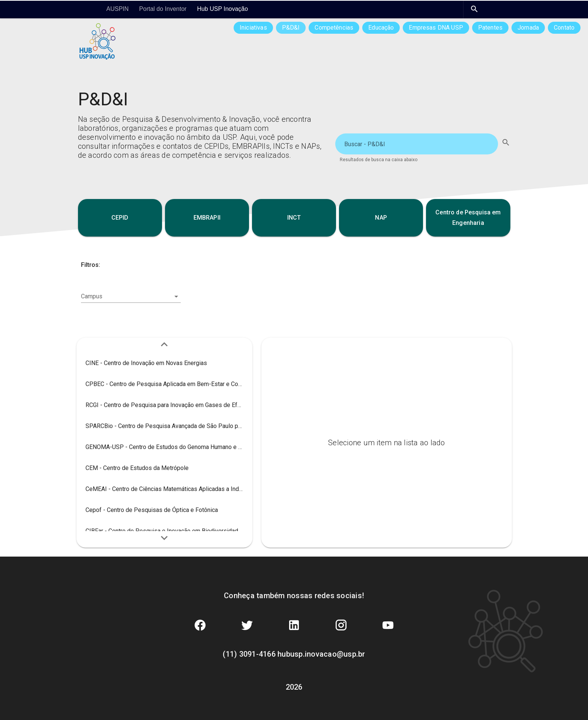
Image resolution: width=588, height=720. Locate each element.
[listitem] (165, 363)
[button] (120, 218)
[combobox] (131, 296)
